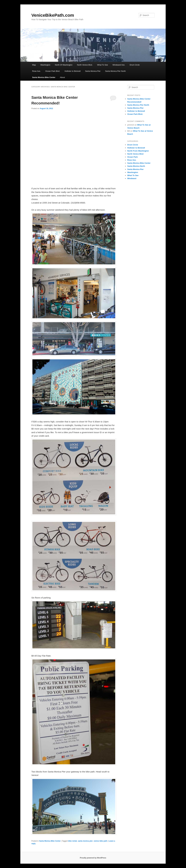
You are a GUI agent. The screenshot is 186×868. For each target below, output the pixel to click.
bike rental (73, 841)
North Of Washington (64, 65)
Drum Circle (135, 65)
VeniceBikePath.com (53, 15)
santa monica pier (85, 841)
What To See (103, 65)
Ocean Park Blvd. (53, 71)
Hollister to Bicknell (73, 71)
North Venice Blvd (135, 154)
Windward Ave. (119, 65)
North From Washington (138, 151)
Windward (132, 178)
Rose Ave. (36, 71)
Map (34, 65)
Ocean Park (133, 157)
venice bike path (100, 841)
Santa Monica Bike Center (44, 77)
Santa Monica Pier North (115, 71)
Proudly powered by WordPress (93, 858)
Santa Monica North (136, 166)
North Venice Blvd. (85, 65)
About (62, 77)
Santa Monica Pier (93, 71)
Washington (45, 65)
